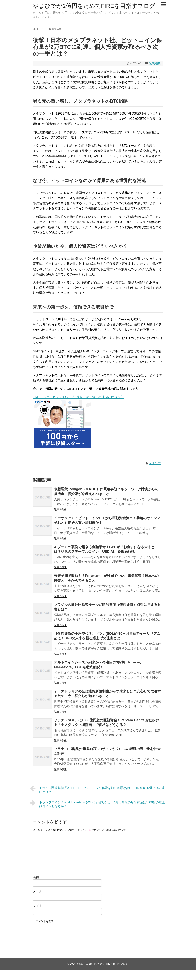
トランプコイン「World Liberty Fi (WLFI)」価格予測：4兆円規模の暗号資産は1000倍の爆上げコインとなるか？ (98, 804)
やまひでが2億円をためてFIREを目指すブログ (94, 6)
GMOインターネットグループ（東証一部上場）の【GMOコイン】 (78, 397)
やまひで (155, 463)
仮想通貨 (155, 63)
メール (38, 891)
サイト (38, 906)
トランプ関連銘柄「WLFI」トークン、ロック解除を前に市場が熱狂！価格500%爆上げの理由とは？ (97, 789)
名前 (36, 877)
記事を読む (61, 510)
